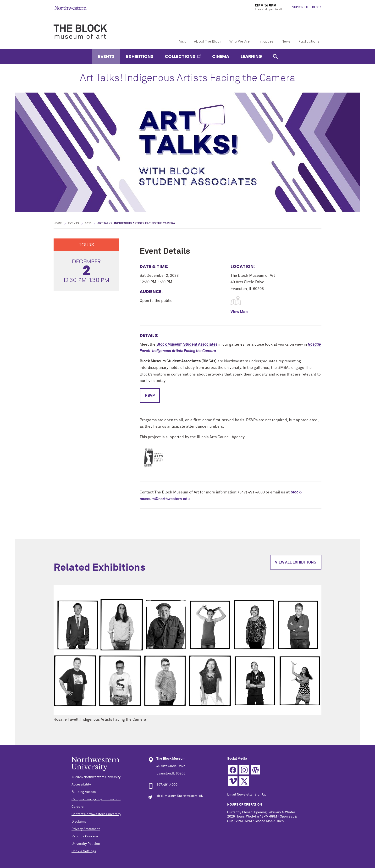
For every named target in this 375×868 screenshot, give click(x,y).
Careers (77, 807)
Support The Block (307, 7)
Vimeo (233, 781)
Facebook (233, 770)
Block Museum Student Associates (187, 344)
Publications (309, 41)
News (286, 41)
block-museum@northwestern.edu (180, 796)
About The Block (208, 41)
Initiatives (266, 41)
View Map (239, 312)
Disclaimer (80, 822)
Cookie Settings (84, 851)
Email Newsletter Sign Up (247, 795)
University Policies (86, 844)
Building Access (84, 792)
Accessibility (81, 785)
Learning (251, 56)
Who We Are (240, 41)
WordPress (255, 770)
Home (58, 224)
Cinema (221, 56)
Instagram (244, 770)
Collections (180, 56)
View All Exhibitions (296, 562)
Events (106, 56)
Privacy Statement (86, 829)
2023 (88, 224)
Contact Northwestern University (96, 814)
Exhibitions (140, 56)
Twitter (244, 781)
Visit (182, 41)
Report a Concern (85, 836)
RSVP (150, 396)
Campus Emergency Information (96, 799)
